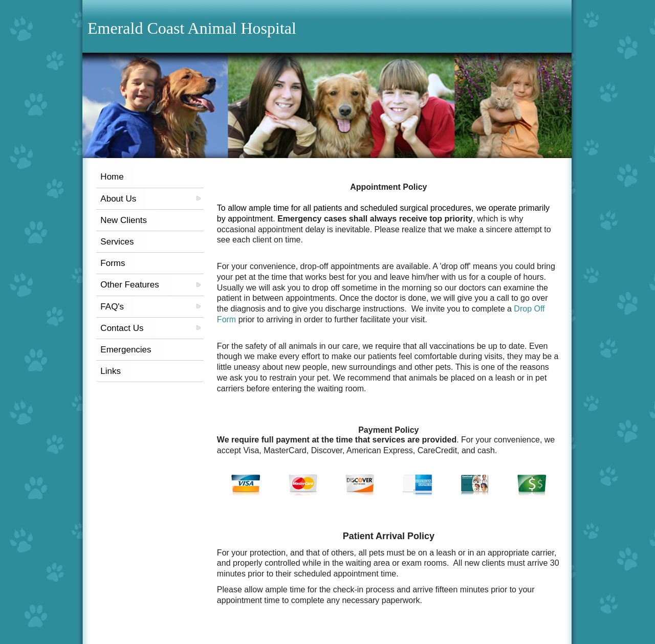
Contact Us (122, 328)
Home (112, 177)
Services (117, 242)
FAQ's (112, 307)
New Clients (124, 220)
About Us (118, 199)
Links (111, 371)
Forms (113, 263)
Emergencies (126, 350)
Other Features (129, 285)
